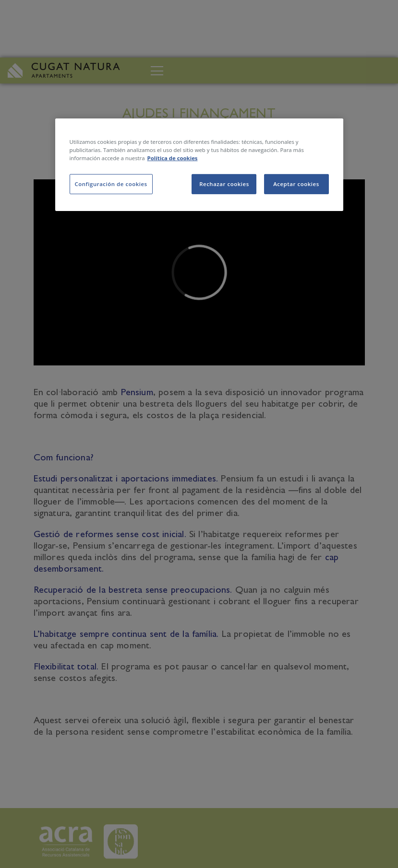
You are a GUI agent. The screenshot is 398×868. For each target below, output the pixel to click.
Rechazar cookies (224, 184)
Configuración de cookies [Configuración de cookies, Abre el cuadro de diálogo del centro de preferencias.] (111, 184)
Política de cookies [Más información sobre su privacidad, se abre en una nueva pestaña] (173, 158)
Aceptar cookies (296, 184)
